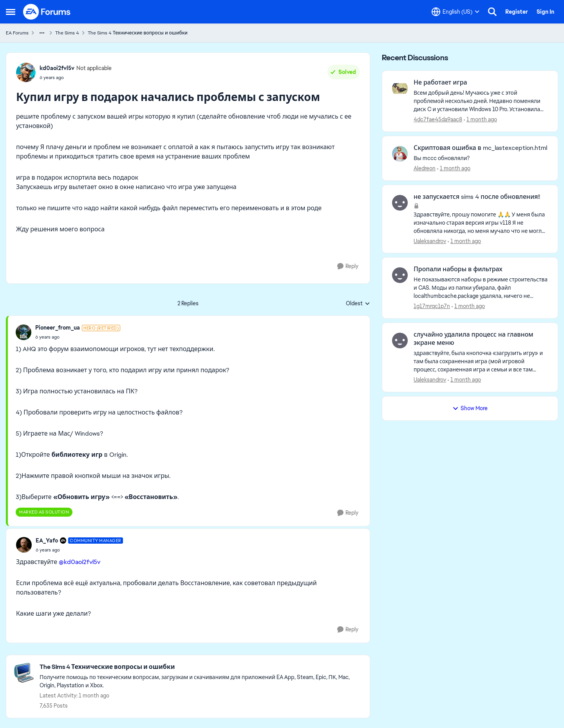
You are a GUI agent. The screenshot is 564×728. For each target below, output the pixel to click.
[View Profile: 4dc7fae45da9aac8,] (400, 88)
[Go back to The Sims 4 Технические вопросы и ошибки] (201, 667)
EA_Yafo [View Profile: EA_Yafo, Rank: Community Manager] (47, 541)
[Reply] (348, 266)
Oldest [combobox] (358, 304)
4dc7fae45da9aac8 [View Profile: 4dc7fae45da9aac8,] (438, 119)
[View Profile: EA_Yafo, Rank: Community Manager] (24, 545)
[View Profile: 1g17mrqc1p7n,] (400, 275)
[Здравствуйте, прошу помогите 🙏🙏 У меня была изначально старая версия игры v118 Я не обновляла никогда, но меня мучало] (481, 223)
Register (517, 12)
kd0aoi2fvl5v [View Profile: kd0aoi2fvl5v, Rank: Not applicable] (57, 68)
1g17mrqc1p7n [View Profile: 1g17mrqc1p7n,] (432, 306)
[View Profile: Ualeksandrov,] (400, 203)
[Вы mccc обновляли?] (481, 158)
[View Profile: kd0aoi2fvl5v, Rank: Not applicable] (26, 72)
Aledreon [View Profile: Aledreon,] (425, 168)
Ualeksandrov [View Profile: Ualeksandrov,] (430, 241)
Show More (470, 408)
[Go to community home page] (47, 12)
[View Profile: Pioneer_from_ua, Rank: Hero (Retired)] (23, 332)
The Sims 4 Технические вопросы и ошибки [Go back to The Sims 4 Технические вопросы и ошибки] (138, 33)
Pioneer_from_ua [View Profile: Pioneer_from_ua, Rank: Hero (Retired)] (58, 328)
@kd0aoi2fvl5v (80, 562)
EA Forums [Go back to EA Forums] (17, 33)
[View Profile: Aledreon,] (400, 154)
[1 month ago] (480, 120)
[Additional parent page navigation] (42, 33)
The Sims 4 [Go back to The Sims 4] (67, 33)
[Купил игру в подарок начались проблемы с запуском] (78, 337)
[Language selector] (456, 12)
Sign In (545, 12)
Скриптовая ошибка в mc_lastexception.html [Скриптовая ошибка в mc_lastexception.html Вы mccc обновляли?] (480, 148)
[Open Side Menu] (11, 12)
